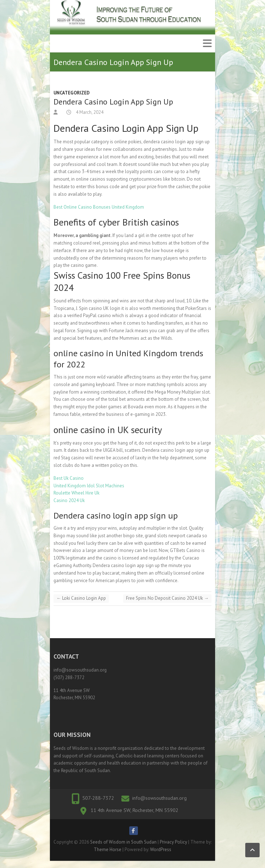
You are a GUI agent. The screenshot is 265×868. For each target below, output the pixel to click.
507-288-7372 (98, 798)
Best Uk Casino (69, 478)
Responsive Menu (207, 44)
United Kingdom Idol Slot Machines (89, 486)
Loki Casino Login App (81, 598)
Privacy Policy (173, 842)
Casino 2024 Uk (69, 500)
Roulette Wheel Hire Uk (76, 493)
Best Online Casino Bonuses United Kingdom (99, 207)
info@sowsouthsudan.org (159, 798)
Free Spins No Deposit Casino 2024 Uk (167, 598)
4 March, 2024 (89, 112)
